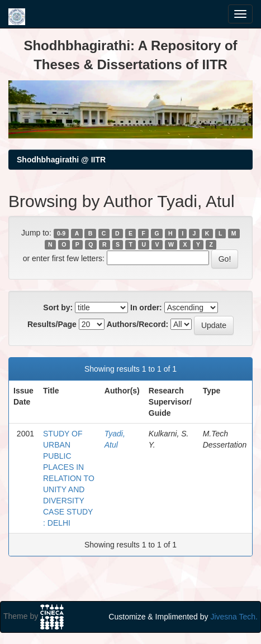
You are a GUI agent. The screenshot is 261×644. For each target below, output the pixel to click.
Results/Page (52, 324)
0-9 (61, 233)
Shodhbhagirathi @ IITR (61, 160)
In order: (146, 307)
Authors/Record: (137, 324)
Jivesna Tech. (234, 617)
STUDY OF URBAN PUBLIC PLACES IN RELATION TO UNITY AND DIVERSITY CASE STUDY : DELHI (69, 478)
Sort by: (58, 307)
